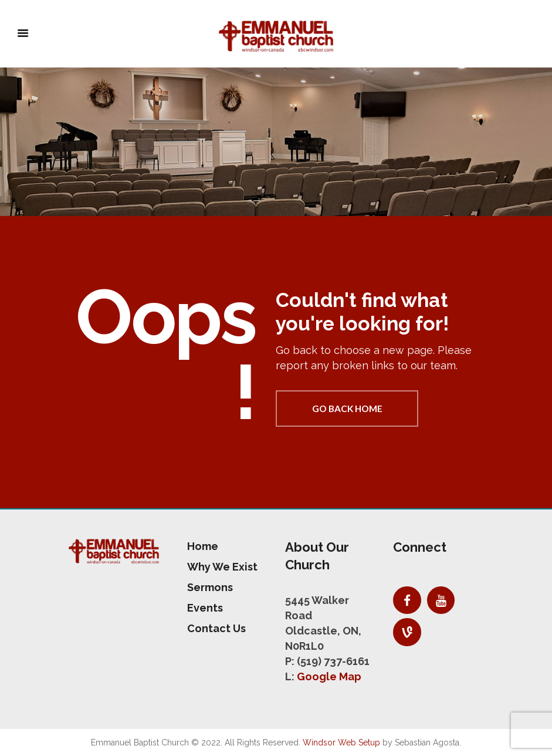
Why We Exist (222, 567)
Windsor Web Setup (341, 743)
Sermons (210, 587)
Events (205, 608)
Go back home (347, 409)
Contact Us (216, 628)
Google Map (329, 676)
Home (203, 546)
